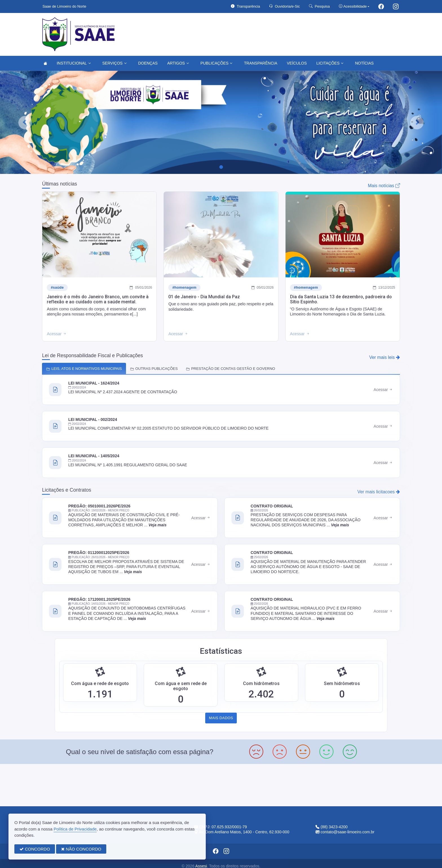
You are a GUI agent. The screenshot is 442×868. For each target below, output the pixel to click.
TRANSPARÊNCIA (260, 63)
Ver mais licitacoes (379, 492)
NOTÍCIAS (364, 63)
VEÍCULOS (297, 63)
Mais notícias (384, 186)
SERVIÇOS (114, 63)
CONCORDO (35, 849)
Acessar (383, 390)
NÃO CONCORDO (81, 849)
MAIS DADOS (221, 718)
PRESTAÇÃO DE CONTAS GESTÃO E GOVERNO (230, 369)
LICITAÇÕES (330, 63)
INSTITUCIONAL (74, 63)
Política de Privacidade (75, 829)
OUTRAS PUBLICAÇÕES (154, 369)
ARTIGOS (178, 63)
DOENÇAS (148, 63)
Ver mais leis (385, 357)
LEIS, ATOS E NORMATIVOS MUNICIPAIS (84, 369)
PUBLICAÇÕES (216, 63)
